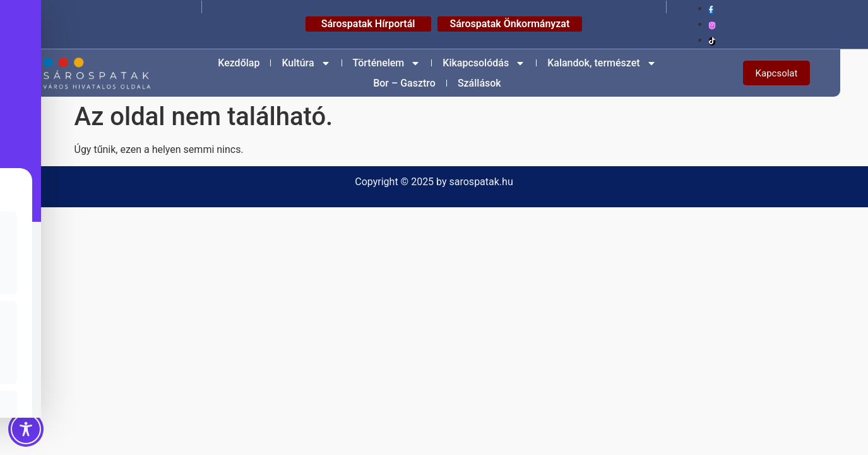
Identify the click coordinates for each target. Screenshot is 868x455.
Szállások (479, 83)
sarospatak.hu (481, 182)
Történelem (387, 63)
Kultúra (306, 63)
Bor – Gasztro (404, 83)
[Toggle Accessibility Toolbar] (26, 429)
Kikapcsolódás (484, 63)
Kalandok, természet (602, 63)
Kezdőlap (239, 63)
